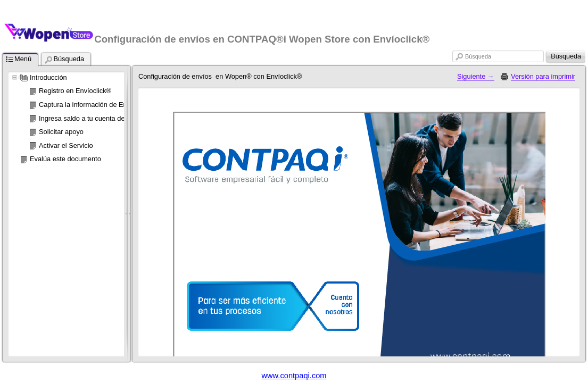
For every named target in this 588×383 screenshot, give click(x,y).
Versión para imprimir (543, 76)
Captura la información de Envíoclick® (97, 105)
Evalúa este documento (65, 159)
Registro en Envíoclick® (75, 91)
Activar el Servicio (66, 145)
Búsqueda (478, 56)
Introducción (48, 77)
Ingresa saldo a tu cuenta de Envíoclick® (101, 118)
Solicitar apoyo (61, 132)
